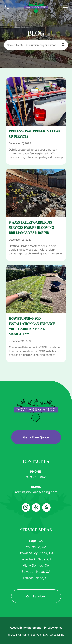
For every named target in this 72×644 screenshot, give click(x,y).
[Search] (36, 45)
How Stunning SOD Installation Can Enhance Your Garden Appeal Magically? (32, 326)
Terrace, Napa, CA (36, 578)
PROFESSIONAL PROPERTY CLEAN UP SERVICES (35, 134)
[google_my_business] (46, 508)
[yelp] (36, 508)
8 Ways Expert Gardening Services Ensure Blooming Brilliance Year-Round (31, 228)
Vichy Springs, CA (36, 565)
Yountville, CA (36, 547)
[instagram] (26, 508)
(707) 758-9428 (36, 477)
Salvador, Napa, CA (36, 572)
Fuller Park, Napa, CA (36, 559)
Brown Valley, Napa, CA (36, 553)
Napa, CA (36, 541)
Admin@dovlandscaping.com (36, 492)
